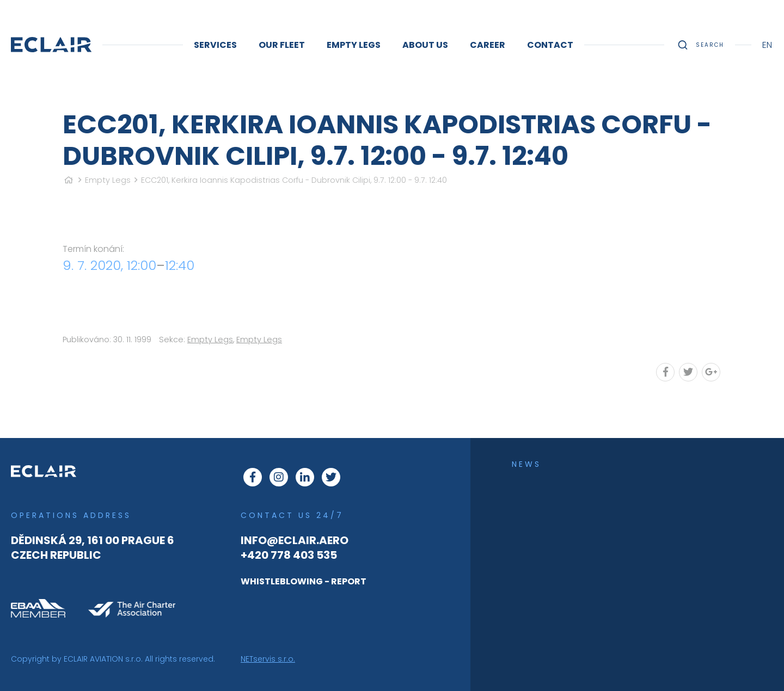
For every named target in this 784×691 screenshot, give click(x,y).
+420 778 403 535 (289, 555)
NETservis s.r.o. (268, 659)
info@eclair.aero (295, 540)
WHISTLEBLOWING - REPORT (304, 581)
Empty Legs (108, 180)
